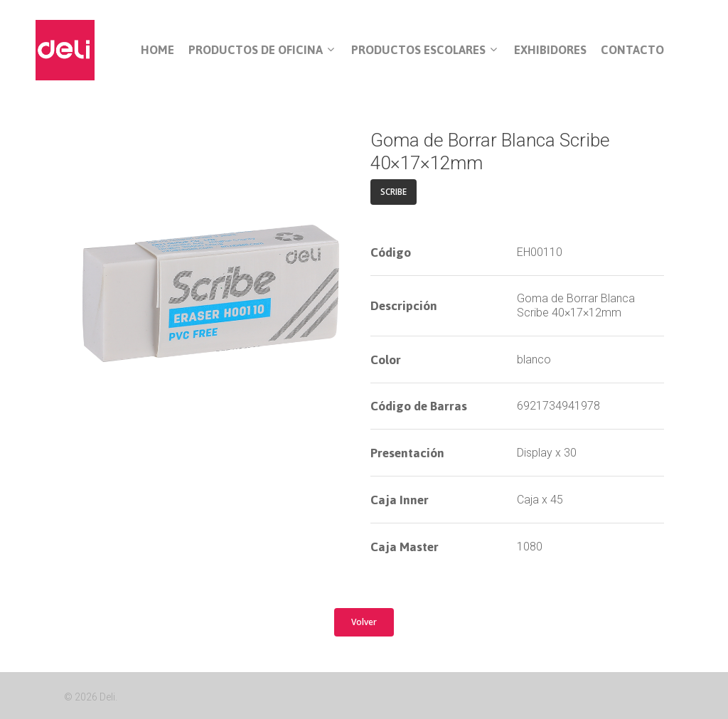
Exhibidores (550, 50)
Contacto (632, 50)
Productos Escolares (424, 50)
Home (157, 50)
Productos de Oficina (261, 50)
